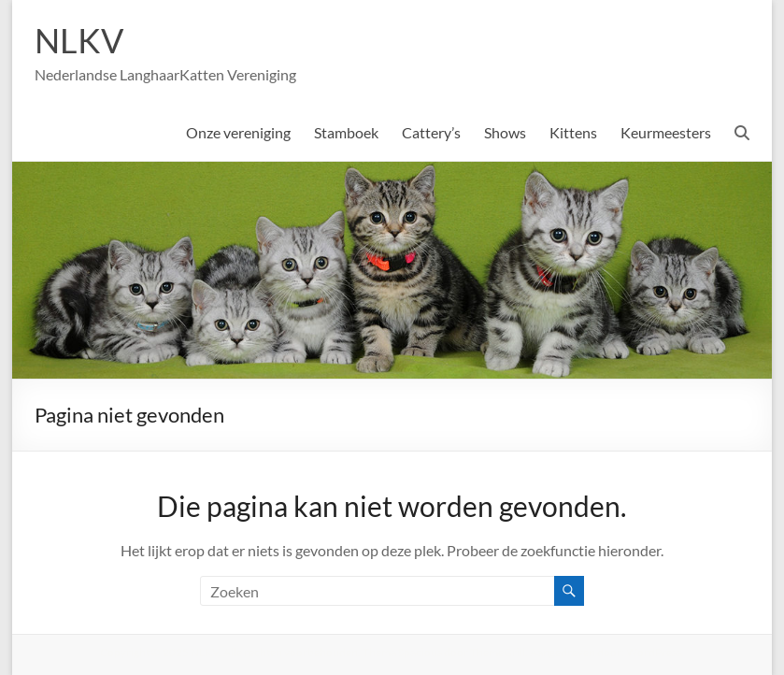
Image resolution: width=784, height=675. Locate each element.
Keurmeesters (666, 132)
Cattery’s (431, 132)
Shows (505, 132)
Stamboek (346, 132)
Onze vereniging (238, 132)
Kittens (573, 132)
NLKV (79, 40)
